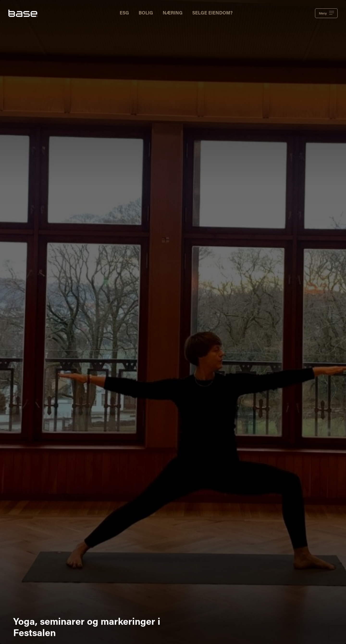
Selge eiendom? (212, 13)
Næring (173, 13)
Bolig (146, 13)
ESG (124, 13)
